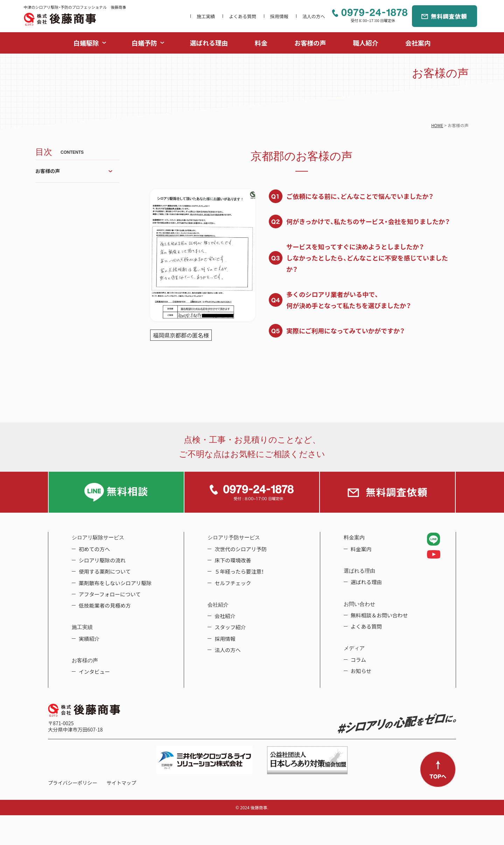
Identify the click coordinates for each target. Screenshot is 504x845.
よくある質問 (243, 16)
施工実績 (206, 16)
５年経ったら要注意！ (239, 572)
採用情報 (279, 16)
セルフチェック (233, 583)
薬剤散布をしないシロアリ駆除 (115, 583)
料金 (261, 43)
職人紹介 (365, 43)
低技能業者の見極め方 (105, 605)
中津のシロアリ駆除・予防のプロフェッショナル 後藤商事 (60, 19)
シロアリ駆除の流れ (102, 560)
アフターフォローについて (110, 594)
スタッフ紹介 (230, 627)
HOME (437, 125)
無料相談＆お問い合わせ (379, 615)
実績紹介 (89, 639)
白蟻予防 (144, 43)
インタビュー (94, 672)
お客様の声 (310, 43)
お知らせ (361, 671)
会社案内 (418, 43)
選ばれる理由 (209, 43)
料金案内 (361, 549)
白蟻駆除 (86, 43)
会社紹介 (225, 616)
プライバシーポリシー (73, 783)
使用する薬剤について (105, 572)
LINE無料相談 (116, 492)
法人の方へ (314, 16)
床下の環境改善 (233, 560)
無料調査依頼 (444, 16)
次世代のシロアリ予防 (241, 549)
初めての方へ (94, 549)
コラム (358, 660)
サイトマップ (121, 783)
